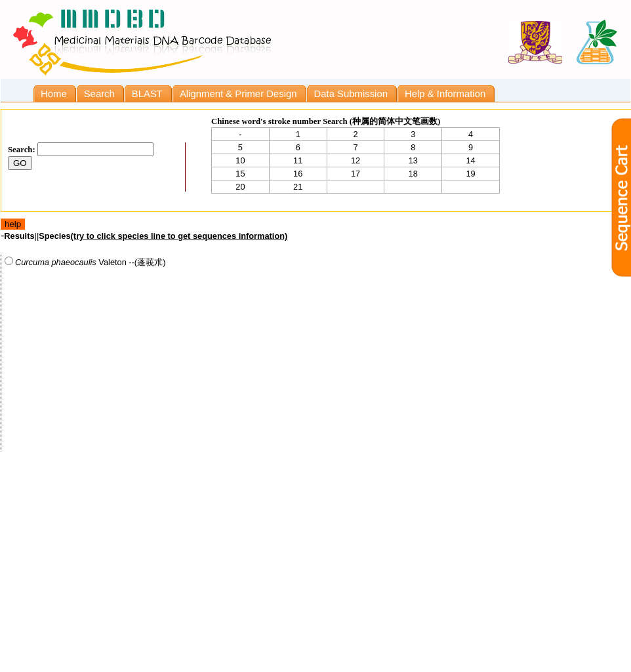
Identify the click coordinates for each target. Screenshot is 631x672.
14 (470, 160)
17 (356, 174)
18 (413, 174)
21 (298, 187)
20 (240, 187)
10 (240, 160)
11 (298, 160)
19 (470, 174)
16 (298, 174)
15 (240, 174)
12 (356, 160)
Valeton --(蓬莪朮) (85, 262)
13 (413, 160)
